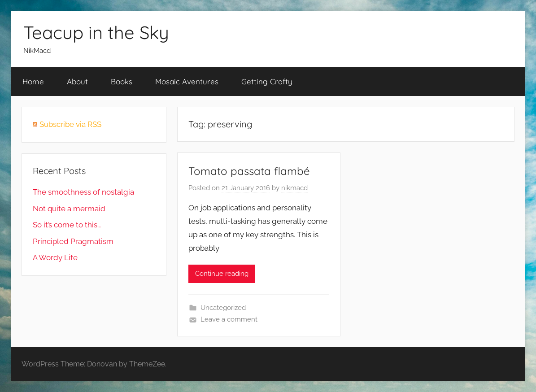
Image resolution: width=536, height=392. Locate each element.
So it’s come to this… (67, 225)
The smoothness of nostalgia (83, 192)
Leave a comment (229, 319)
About (77, 81)
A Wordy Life (55, 257)
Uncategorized (223, 308)
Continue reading (222, 274)
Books (122, 81)
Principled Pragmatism (73, 241)
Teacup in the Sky (96, 32)
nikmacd (294, 188)
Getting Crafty (267, 81)
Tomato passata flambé (249, 171)
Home (33, 81)
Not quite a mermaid (69, 209)
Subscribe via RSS (70, 124)
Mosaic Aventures (187, 81)
